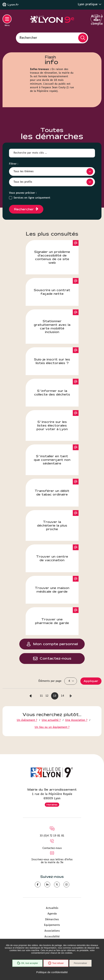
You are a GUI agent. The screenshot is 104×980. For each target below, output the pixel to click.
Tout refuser (56, 963)
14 (63, 696)
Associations (52, 931)
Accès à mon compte (96, 19)
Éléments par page (50, 681)
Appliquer (91, 681)
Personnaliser (80, 963)
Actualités (52, 908)
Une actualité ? (51, 720)
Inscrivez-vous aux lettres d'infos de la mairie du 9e (52, 861)
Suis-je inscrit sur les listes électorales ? (56, 356)
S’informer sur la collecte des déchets (56, 387)
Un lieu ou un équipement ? (52, 727)
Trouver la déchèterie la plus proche (58, 520)
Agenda (52, 914)
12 (47, 696)
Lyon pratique (90, 4)
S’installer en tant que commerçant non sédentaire (56, 455)
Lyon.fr (13, 5)
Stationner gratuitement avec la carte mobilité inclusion (56, 321)
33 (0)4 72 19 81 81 (52, 836)
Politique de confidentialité (52, 972)
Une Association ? (76, 720)
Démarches (52, 920)
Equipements (52, 925)
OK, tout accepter (27, 963)
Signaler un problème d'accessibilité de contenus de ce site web (56, 252)
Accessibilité (52, 937)
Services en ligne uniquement (32, 198)
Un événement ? (27, 720)
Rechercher (28, 38)
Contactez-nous (52, 848)
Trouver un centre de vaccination (57, 553)
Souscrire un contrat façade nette (56, 287)
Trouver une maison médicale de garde (57, 584)
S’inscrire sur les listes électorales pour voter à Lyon (58, 420)
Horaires (52, 805)
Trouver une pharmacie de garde (57, 616)
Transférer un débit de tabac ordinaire (57, 487)
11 (41, 696)
